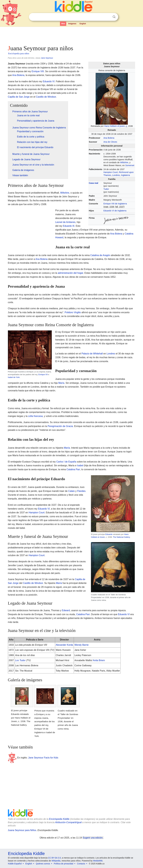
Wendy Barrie (82, 645)
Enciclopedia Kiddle (59, 819)
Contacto (81, 864)
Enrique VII (43, 374)
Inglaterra (125, 175)
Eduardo (109, 534)
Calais (71, 491)
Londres (116, 175)
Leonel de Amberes (65, 222)
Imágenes (72, 24)
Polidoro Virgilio (73, 312)
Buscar (114, 17)
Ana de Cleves (110, 142)
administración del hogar (70, 273)
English (83, 24)
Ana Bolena (109, 138)
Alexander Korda (64, 645)
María (61, 383)
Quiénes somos (43, 864)
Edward (66, 610)
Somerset (130, 165)
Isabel (80, 465)
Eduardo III (69, 226)
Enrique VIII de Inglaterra (115, 204)
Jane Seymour (47, 58)
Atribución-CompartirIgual (68, 822)
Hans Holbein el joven (114, 126)
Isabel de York (14, 377)
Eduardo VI (49, 81)
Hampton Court (111, 172)
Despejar (108, 17)
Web (63, 24)
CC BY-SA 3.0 (54, 858)
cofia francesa (35, 416)
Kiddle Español (15, 864)
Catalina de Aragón (100, 255)
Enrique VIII (38, 71)
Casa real (93, 183)
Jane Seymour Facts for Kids (43, 758)
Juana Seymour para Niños (22, 830)
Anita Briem (99, 660)
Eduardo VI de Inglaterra (115, 211)
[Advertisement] (72, 35)
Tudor (106, 189)
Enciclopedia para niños (19, 53)
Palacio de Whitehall (92, 354)
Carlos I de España (66, 462)
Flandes (81, 491)
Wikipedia (56, 861)
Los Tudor (20, 660)
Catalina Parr (73, 469)
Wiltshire (124, 162)
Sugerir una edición (93, 838)
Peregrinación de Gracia (60, 426)
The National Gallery (121, 537)
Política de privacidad (64, 864)
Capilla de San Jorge (19, 97)
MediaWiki (98, 861)
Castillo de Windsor (46, 97)
